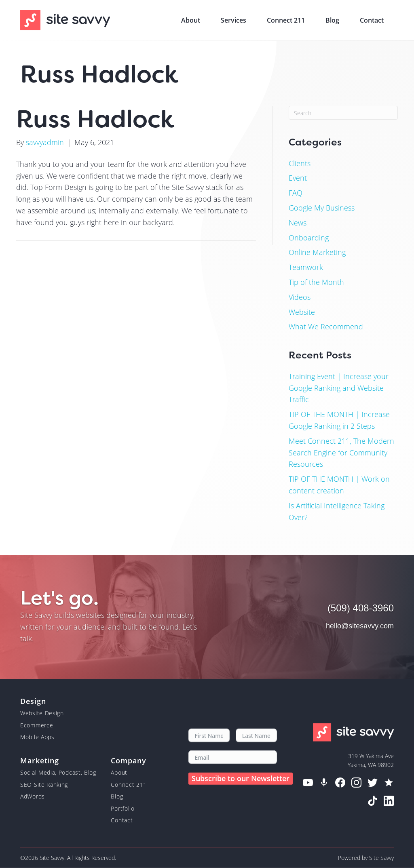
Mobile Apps (37, 737)
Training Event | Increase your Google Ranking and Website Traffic (339, 388)
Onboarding (309, 238)
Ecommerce (37, 725)
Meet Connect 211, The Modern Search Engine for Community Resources (341, 453)
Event (298, 178)
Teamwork (306, 267)
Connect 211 (286, 20)
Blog (332, 20)
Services (233, 20)
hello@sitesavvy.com (360, 626)
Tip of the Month (316, 282)
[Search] (343, 113)
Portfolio (123, 808)
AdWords (33, 796)
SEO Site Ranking (44, 785)
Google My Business (322, 208)
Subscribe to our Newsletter (241, 778)
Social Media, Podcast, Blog (58, 772)
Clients (300, 163)
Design (33, 701)
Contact (372, 20)
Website (302, 312)
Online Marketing (317, 252)
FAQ (296, 193)
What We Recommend (326, 327)
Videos (300, 297)
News (298, 223)
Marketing (40, 760)
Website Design (42, 713)
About (191, 20)
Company (128, 760)
